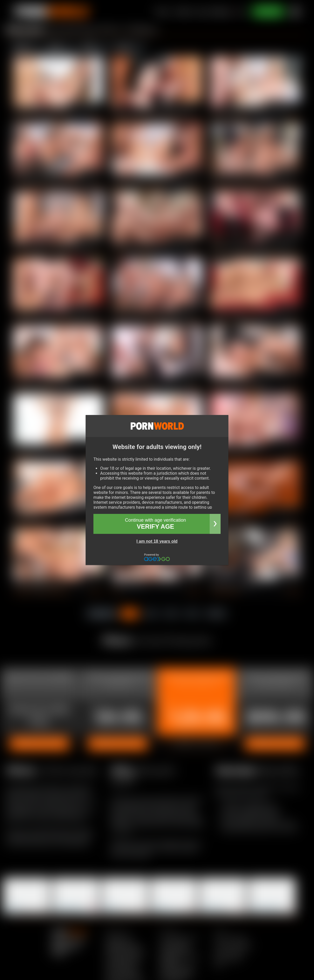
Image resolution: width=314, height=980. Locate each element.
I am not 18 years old (157, 541)
